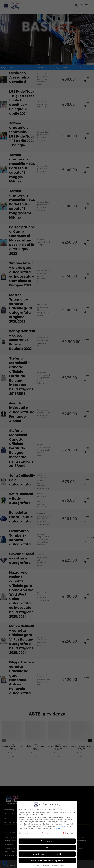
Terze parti (69, 833)
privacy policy (60, 826)
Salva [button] (47, 848)
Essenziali (23, 833)
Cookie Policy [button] (60, 865)
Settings (57, 828)
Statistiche (46, 833)
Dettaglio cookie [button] (35, 865)
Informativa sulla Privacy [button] (48, 865)
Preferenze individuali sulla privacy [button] (47, 860)
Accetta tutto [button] (47, 841)
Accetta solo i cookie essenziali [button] (47, 854)
